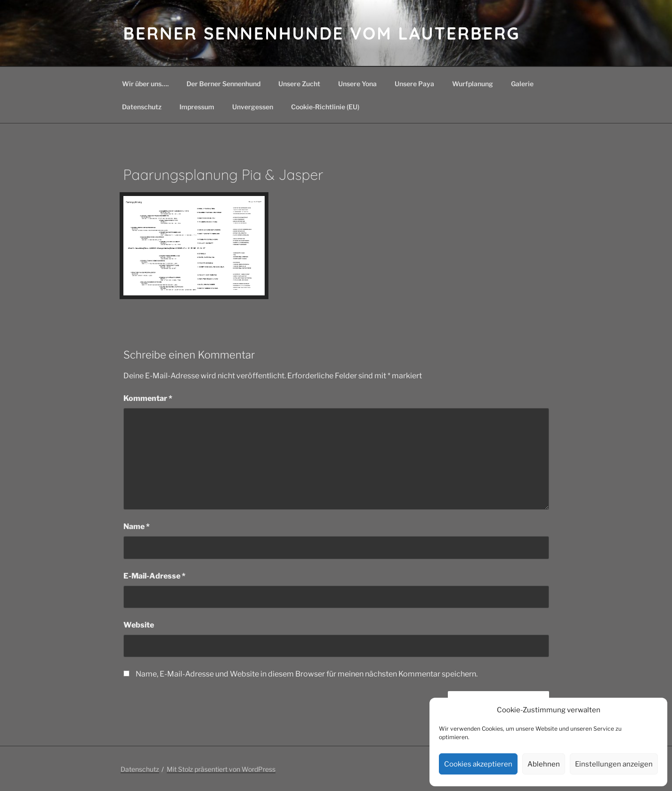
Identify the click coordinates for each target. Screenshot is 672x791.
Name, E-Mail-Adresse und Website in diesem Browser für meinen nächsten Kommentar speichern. (307, 674)
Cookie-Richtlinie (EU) (325, 107)
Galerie (522, 84)
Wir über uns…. (145, 84)
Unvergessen (253, 107)
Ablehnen (544, 764)
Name (137, 526)
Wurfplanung (473, 84)
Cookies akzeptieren (478, 764)
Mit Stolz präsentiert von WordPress (221, 769)
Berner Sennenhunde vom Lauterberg (322, 33)
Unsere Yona (357, 84)
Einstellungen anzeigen (614, 764)
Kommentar (148, 398)
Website (139, 625)
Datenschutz (142, 107)
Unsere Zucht (299, 84)
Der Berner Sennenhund (223, 84)
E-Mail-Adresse (154, 576)
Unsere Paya (414, 84)
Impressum (197, 107)
